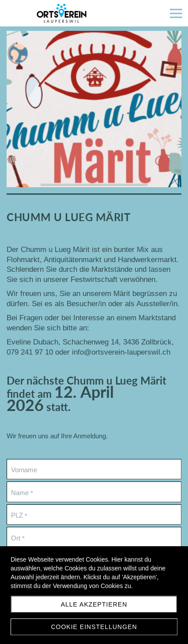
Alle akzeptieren (94, 604)
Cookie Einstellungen (94, 627)
